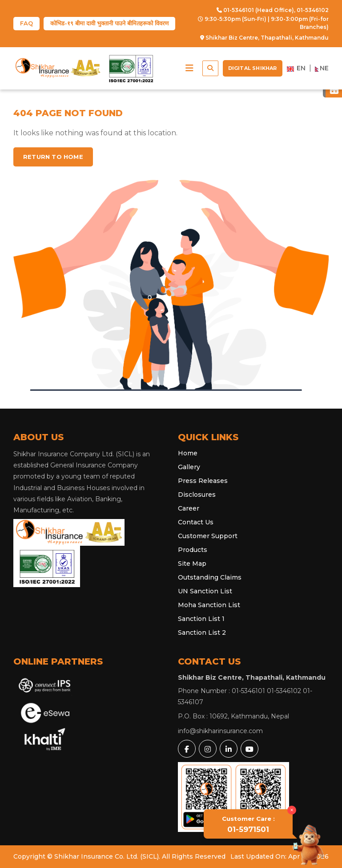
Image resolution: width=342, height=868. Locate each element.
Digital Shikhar (253, 68)
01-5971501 (248, 824)
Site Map (192, 564)
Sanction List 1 (201, 619)
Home (188, 453)
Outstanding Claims (210, 577)
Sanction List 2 (202, 633)
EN (296, 68)
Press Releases (203, 481)
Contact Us (196, 522)
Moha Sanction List (209, 605)
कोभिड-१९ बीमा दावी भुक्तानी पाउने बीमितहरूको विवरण (109, 23)
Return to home (53, 157)
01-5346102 (313, 10)
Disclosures (197, 495)
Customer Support (208, 536)
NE (322, 68)
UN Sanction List (205, 591)
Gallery (189, 467)
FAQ (26, 23)
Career (189, 508)
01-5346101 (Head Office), (256, 10)
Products (193, 550)
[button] (189, 68)
